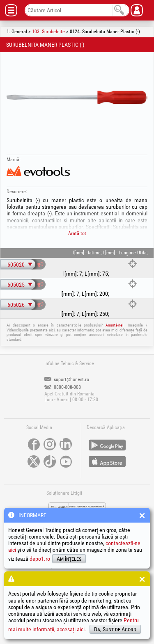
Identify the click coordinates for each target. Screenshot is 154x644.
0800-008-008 (63, 387)
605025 (16, 285)
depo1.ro (40, 559)
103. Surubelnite (48, 32)
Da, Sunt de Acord (115, 629)
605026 (16, 305)
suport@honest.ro (67, 379)
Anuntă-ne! (114, 325)
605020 (16, 265)
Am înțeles (69, 559)
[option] (77, 97)
